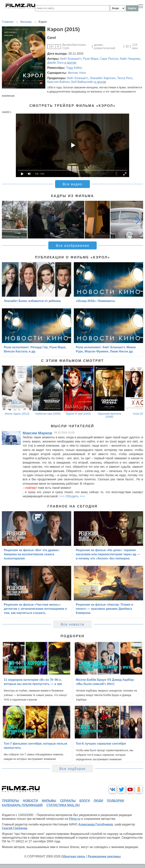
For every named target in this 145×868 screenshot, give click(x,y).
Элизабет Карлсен (103, 78)
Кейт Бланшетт (71, 59)
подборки (115, 801)
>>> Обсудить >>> (72, 496)
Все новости (73, 624)
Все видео (72, 184)
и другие (70, 63)
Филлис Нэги (77, 73)
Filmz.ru (75, 819)
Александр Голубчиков (96, 824)
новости (30, 801)
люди (98, 801)
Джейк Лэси (55, 63)
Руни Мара (91, 59)
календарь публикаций (22, 805)
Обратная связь (73, 856)
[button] (138, 220)
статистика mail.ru (63, 805)
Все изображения (72, 246)
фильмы (49, 801)
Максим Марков (37, 433)
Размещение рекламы (104, 856)
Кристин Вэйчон (58, 82)
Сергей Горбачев (15, 828)
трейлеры (10, 801)
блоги (84, 801)
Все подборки (72, 769)
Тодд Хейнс (74, 68)
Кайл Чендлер (130, 59)
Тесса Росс (125, 78)
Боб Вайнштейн (82, 82)
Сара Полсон (109, 59)
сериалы (68, 801)
